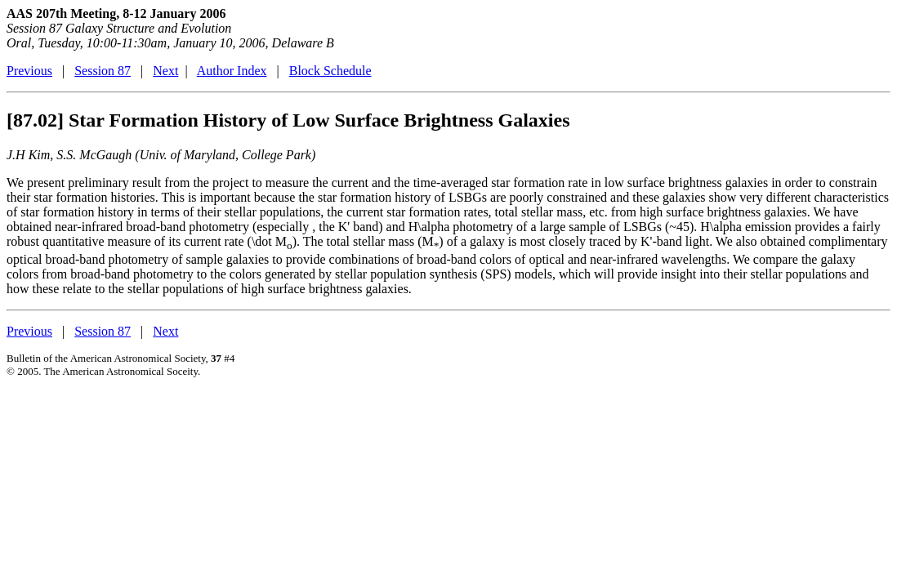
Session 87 (103, 71)
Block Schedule (330, 71)
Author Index (232, 71)
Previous (29, 71)
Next (165, 71)
